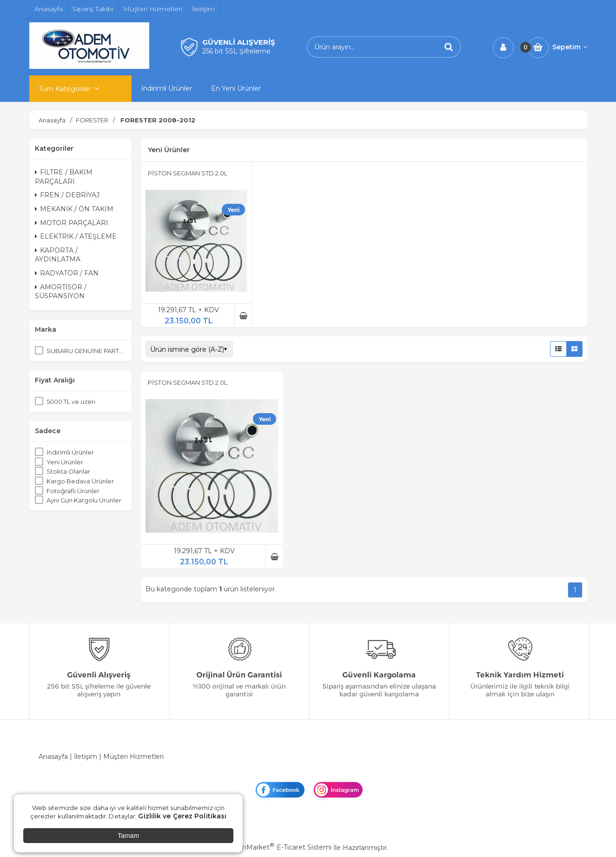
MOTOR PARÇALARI (72, 223)
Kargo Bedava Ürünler (80, 481)
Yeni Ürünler (65, 462)
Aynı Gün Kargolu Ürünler (84, 500)
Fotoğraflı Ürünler (73, 491)
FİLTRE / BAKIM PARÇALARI (64, 177)
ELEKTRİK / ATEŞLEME (76, 236)
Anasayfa (53, 757)
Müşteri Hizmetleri (133, 757)
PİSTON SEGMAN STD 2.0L (188, 173)
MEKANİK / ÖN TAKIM (74, 209)
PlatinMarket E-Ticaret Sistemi (280, 847)
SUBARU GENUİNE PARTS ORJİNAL (86, 351)
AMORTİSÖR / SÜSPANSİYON (61, 292)
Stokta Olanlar (68, 471)
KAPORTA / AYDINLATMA (58, 255)
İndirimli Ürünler (70, 452)
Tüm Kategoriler (65, 89)
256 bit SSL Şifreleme (236, 51)
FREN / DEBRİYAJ (67, 195)
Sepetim (570, 47)
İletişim (86, 757)
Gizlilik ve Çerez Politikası (182, 816)
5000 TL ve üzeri (71, 402)
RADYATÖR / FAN (67, 273)
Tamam (128, 836)
